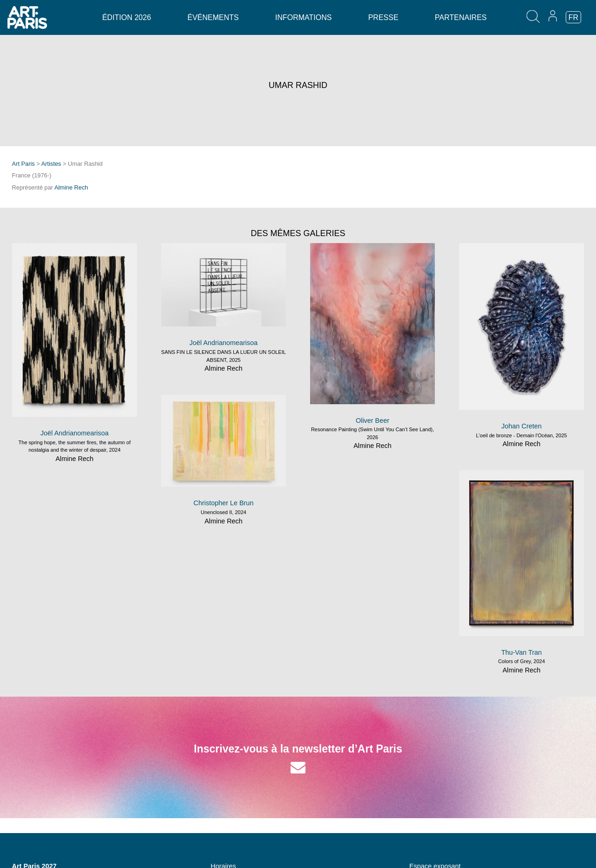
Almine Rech (71, 187)
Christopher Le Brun (224, 503)
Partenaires (461, 17)
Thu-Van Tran (522, 652)
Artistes (51, 164)
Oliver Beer (372, 420)
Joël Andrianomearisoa (74, 433)
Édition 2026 (126, 17)
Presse (383, 17)
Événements (213, 17)
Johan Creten (521, 426)
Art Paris (24, 164)
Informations (303, 17)
